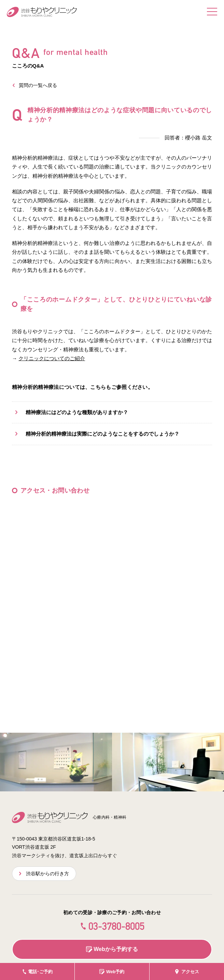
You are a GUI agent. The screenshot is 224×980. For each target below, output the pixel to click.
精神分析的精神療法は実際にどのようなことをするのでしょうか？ (102, 434)
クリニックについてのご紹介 (52, 358)
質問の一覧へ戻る (38, 85)
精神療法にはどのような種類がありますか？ (77, 412)
